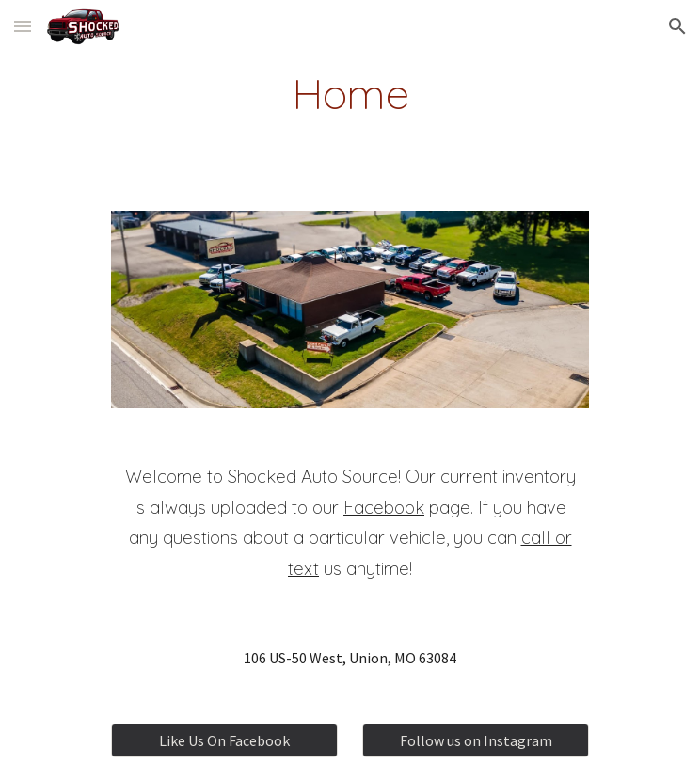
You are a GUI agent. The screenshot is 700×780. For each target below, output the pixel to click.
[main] (350, 93)
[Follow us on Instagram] (475, 740)
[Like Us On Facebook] (224, 740)
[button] (23, 26)
